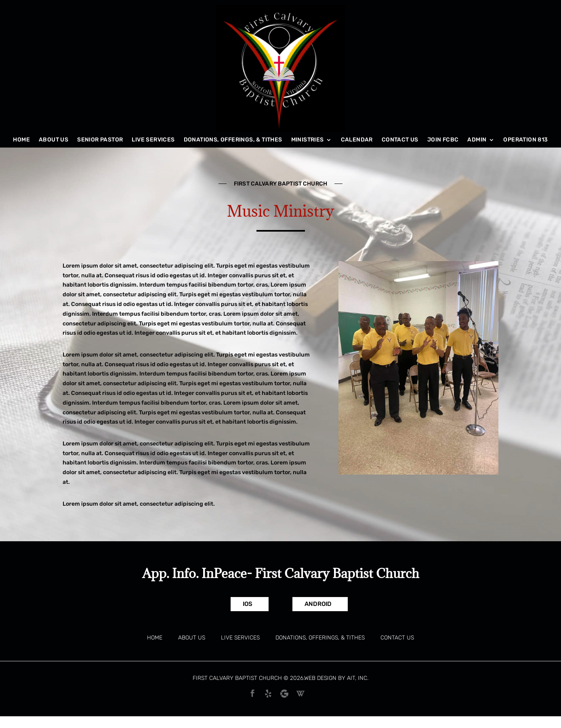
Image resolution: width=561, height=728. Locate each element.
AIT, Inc (357, 678)
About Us (54, 140)
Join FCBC (443, 140)
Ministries (308, 140)
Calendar (357, 140)
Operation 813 (525, 140)
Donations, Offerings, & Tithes (233, 140)
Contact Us (400, 140)
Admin (477, 140)
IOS (248, 604)
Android (318, 604)
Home (21, 140)
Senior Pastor (100, 140)
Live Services (153, 140)
